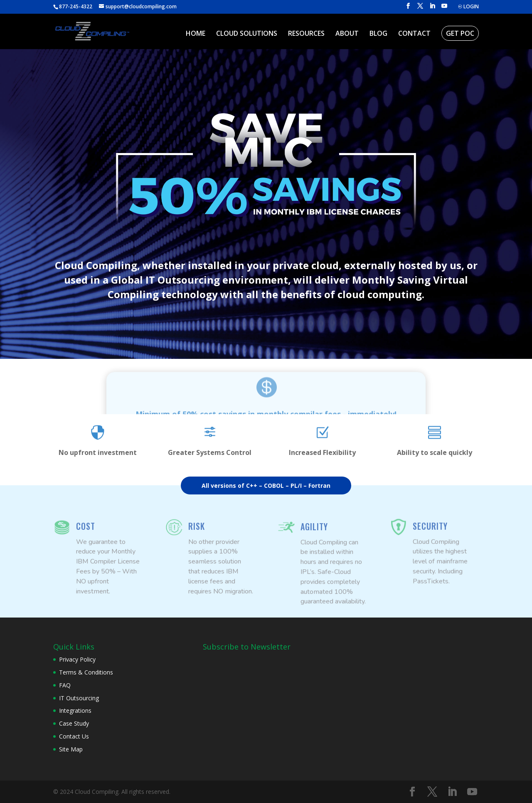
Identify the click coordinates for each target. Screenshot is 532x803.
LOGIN (468, 7)
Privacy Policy (77, 659)
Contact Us (74, 736)
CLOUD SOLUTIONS (247, 34)
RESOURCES (306, 34)
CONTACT (414, 34)
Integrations (75, 710)
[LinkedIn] (432, 8)
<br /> (265, 684)
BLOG (378, 34)
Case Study (74, 723)
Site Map (71, 749)
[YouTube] (444, 8)
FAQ (65, 685)
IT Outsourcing (79, 698)
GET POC (460, 33)
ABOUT (347, 34)
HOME (196, 34)
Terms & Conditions (86, 672)
